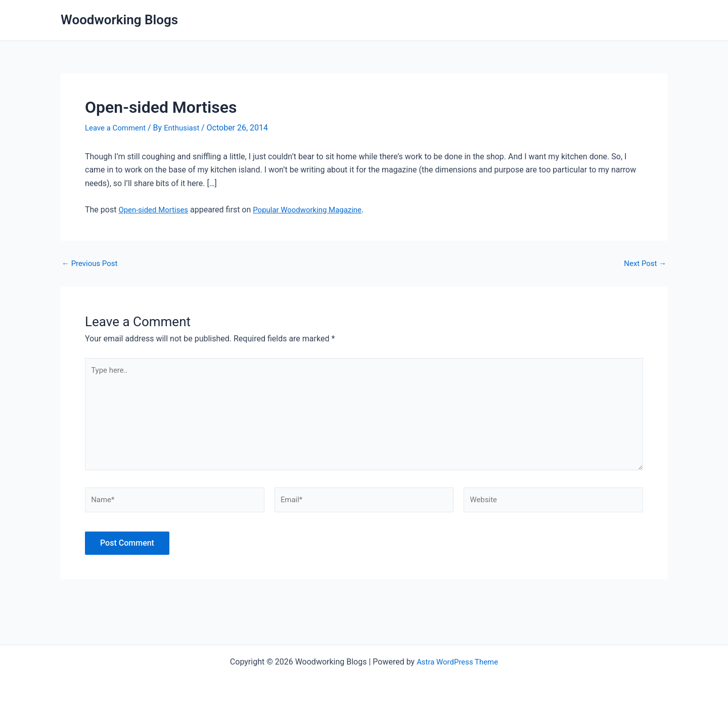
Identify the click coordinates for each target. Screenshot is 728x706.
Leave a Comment (118, 128)
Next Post (644, 263)
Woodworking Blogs (119, 20)
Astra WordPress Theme (457, 662)
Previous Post (92, 263)
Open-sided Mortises (155, 209)
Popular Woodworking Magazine (316, 209)
